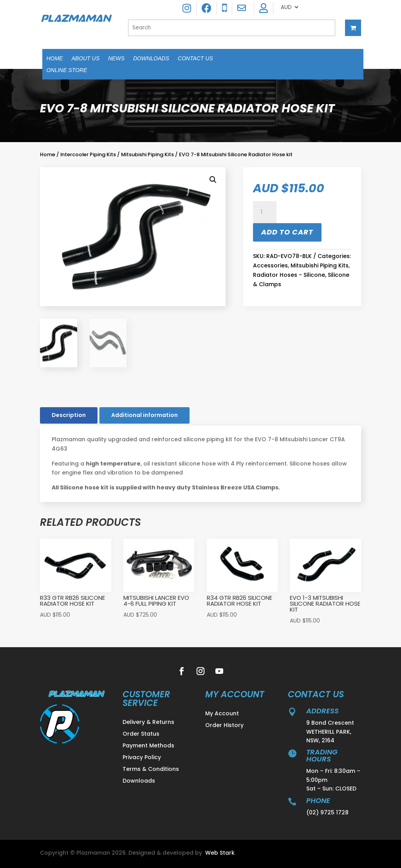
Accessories (270, 265)
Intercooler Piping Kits (88, 154)
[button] (213, 180)
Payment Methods (148, 746)
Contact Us (195, 59)
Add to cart (287, 232)
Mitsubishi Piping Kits (147, 154)
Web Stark (220, 853)
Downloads (151, 59)
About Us (85, 59)
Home (54, 59)
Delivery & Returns (148, 723)
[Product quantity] (265, 212)
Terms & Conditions (151, 770)
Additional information (145, 415)
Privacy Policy (142, 758)
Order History (224, 726)
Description (69, 415)
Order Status (141, 734)
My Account (222, 714)
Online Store (67, 70)
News (116, 59)
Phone (318, 800)
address (322, 711)
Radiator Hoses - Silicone (289, 275)
